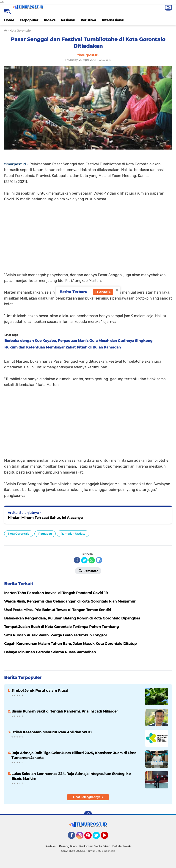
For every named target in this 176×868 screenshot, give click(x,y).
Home (9, 20)
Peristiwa (88, 20)
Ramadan (45, 534)
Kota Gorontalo (19, 534)
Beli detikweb (122, 846)
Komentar (88, 571)
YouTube (108, 837)
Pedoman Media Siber (94, 846)
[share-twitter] (84, 560)
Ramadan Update (73, 534)
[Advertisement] (88, 234)
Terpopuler (29, 20)
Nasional (68, 20)
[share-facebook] (77, 560)
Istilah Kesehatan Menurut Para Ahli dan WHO (52, 732)
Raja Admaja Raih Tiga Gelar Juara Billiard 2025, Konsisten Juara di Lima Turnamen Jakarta (74, 755)
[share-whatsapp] (92, 560)
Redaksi (51, 846)
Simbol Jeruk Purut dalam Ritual (40, 690)
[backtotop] (88, 815)
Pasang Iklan (68, 846)
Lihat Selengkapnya (88, 797)
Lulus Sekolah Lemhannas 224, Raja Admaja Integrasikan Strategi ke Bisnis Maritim (71, 776)
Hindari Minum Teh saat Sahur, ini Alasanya (45, 518)
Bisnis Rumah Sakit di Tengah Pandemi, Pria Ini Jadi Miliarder (65, 711)
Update (103, 292)
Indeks (49, 20)
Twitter (98, 837)
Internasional (113, 20)
